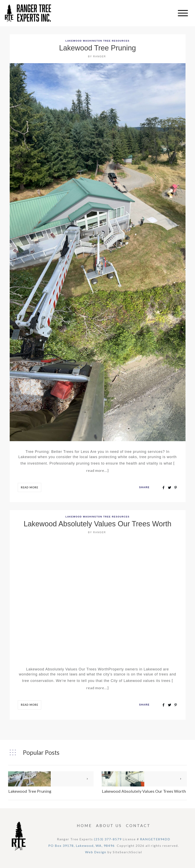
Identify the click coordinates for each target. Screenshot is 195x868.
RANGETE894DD (155, 839)
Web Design (96, 852)
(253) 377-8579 (108, 839)
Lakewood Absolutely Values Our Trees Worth (97, 524)
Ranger (100, 57)
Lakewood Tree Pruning (97, 48)
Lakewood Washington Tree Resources (97, 41)
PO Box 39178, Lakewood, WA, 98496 (82, 845)
